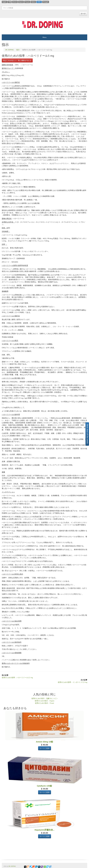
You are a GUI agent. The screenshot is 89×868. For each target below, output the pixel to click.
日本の (39, 2)
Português (46, 2)
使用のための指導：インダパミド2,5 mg (73, 682)
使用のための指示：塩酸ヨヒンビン (45, 698)
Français (27, 2)
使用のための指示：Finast (44, 703)
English (4, 2)
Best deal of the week (88, 434)
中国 (10, 2)
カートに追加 (45, 748)
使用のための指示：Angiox (45, 701)
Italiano (33, 2)
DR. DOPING (12, 866)
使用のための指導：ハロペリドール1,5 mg (17, 678)
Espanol (21, 2)
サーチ (83, 14)
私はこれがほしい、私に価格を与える (17, 60)
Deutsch (15, 2)
